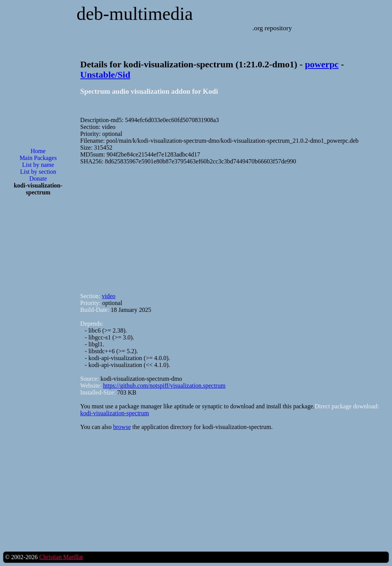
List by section (38, 172)
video (109, 296)
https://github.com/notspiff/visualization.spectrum (164, 386)
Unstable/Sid (105, 75)
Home (38, 151)
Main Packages (38, 158)
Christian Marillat (61, 557)
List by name (38, 165)
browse (122, 427)
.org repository (272, 28)
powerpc (322, 64)
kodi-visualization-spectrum (115, 413)
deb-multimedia (135, 14)
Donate (38, 179)
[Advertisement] (38, 325)
